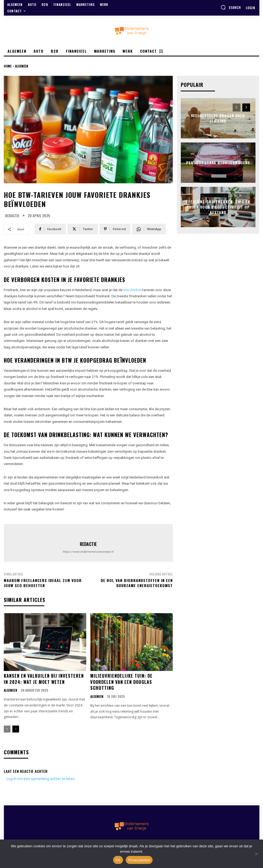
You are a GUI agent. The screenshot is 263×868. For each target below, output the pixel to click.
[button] (231, 7)
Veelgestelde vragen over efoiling (218, 118)
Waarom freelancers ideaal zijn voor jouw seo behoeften (43, 583)
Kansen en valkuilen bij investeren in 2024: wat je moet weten (43, 678)
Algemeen (22, 66)
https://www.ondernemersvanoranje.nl (88, 552)
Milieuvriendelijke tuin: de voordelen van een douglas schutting (121, 682)
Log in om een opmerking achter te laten (41, 778)
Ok (118, 860)
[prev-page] (7, 728)
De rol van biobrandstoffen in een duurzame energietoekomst (137, 583)
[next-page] (16, 728)
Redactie (12, 216)
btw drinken (132, 290)
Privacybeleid (139, 860)
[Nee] (256, 854)
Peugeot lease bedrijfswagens (218, 162)
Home (8, 66)
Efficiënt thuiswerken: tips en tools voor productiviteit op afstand (218, 207)
